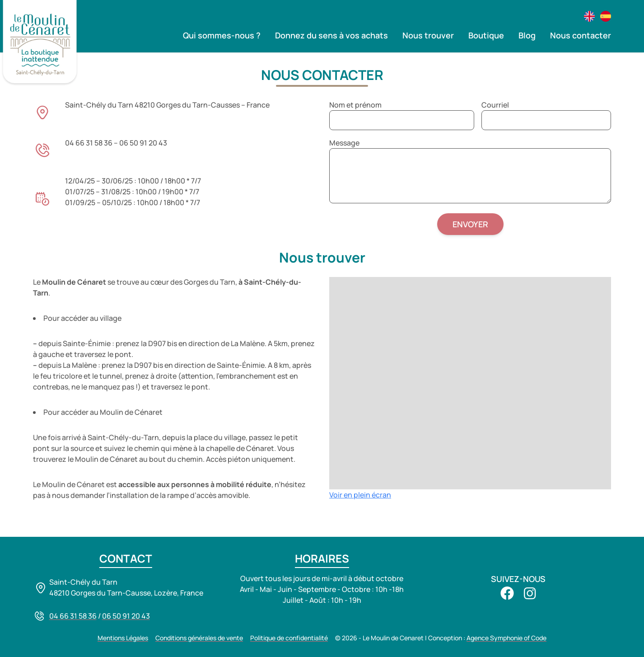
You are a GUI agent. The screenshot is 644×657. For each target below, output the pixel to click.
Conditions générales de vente (199, 638)
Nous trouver (428, 35)
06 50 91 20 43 (126, 616)
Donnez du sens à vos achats (331, 35)
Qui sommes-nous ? (222, 35)
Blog (527, 35)
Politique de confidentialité (289, 638)
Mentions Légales (123, 638)
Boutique (486, 35)
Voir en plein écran (360, 495)
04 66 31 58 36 (73, 616)
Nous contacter (581, 35)
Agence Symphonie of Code (506, 638)
